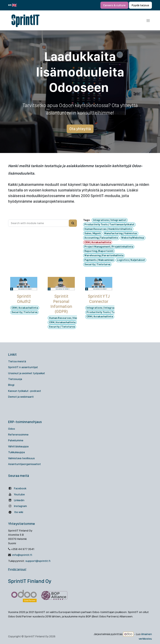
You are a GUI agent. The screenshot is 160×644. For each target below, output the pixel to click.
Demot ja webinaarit (21, 397)
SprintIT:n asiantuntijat (23, 367)
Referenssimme (18, 434)
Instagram (20, 506)
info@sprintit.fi (22, 555)
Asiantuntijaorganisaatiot (24, 464)
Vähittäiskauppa (18, 446)
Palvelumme (16, 440)
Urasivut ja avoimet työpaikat (27, 373)
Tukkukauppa (16, 452)
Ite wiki (18, 512)
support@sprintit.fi (38, 561)
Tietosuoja (15, 379)
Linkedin (19, 500)
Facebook (20, 488)
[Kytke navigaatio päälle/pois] (148, 21)
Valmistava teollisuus (21, 458)
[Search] (73, 223)
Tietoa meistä (17, 361)
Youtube (19, 494)
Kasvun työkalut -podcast (25, 391)
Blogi (11, 385)
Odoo (12, 429)
